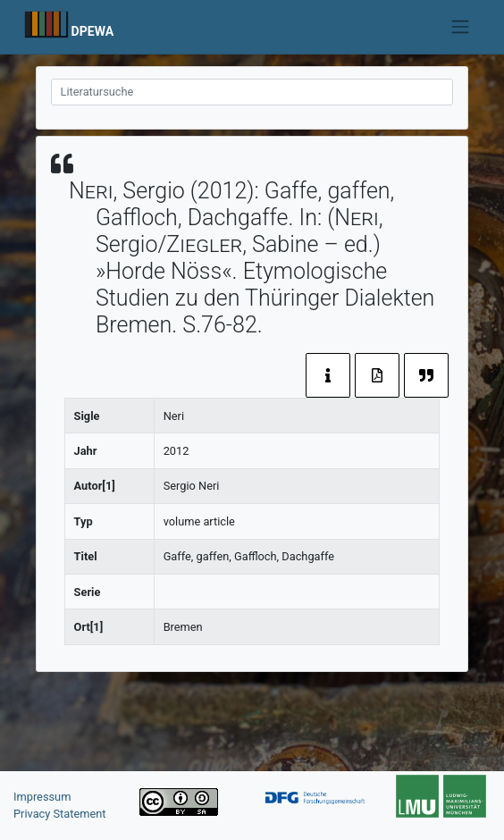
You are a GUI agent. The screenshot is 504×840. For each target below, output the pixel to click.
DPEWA (93, 31)
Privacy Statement (60, 814)
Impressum (42, 797)
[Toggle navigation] (460, 27)
